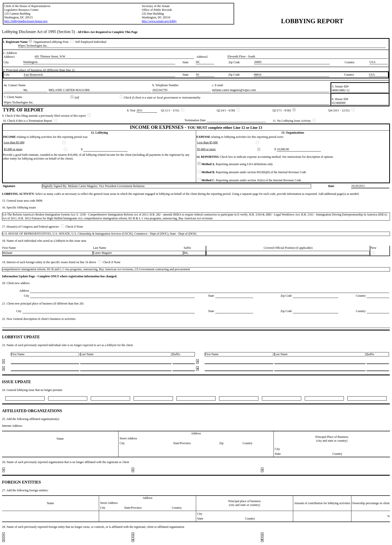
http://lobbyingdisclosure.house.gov (26, 21)
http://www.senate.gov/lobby (159, 21)
